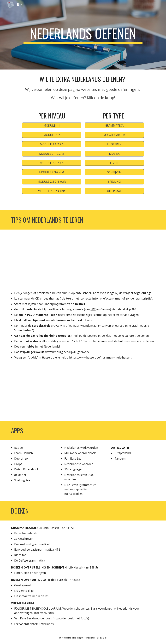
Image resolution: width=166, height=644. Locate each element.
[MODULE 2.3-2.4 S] (52, 163)
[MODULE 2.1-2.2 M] (52, 153)
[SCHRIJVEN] (114, 172)
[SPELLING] (114, 182)
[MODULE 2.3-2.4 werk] (52, 182)
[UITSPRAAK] (114, 191)
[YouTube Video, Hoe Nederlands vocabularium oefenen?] (45, 393)
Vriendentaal (89, 326)
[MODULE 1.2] (52, 135)
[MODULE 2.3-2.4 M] (52, 172)
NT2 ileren (72, 485)
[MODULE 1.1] (52, 126)
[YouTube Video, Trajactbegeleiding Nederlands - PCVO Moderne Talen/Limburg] (83, 258)
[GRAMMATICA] (114, 126)
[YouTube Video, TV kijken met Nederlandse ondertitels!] (121, 393)
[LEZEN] (114, 163)
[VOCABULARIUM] (114, 135)
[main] (83, 35)
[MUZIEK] (114, 153)
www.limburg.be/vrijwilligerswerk (67, 352)
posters (92, 336)
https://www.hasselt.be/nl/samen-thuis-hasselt (100, 357)
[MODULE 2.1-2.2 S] (52, 144)
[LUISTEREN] (114, 144)
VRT (93, 309)
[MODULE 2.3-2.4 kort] (52, 191)
